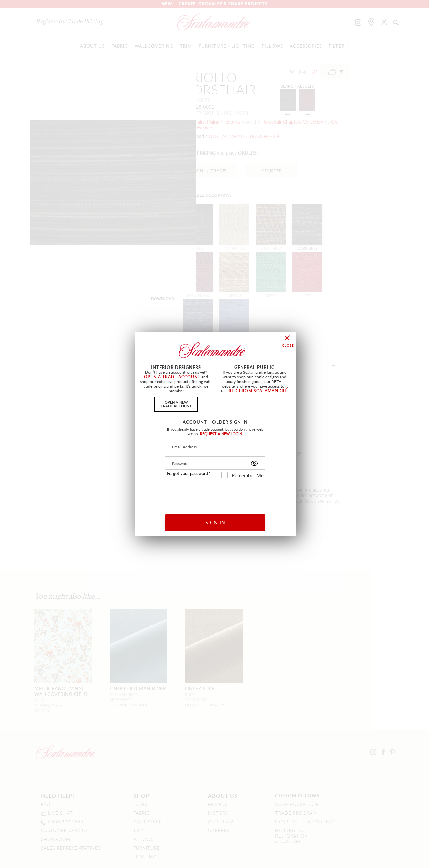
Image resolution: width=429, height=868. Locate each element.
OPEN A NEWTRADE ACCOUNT (176, 404)
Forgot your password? (189, 473)
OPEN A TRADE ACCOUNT (172, 377)
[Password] (215, 463)
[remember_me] (224, 475)
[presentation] (215, 494)
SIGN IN (215, 522)
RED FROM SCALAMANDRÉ (258, 391)
